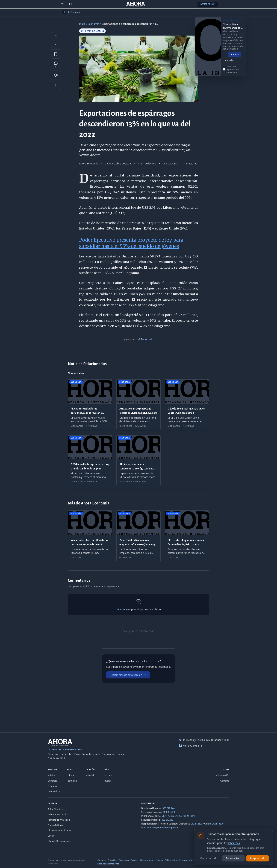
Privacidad (113, 860)
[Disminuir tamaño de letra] (56, 44)
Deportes (52, 781)
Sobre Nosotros (55, 809)
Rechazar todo (209, 858)
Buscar (108, 781)
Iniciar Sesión (208, 4)
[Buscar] (71, 4)
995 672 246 (169, 808)
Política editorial (172, 860)
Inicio (82, 24)
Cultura (70, 775)
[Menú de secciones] (62, 4)
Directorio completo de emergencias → (161, 828)
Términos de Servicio (129, 860)
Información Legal (57, 815)
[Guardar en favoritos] (56, 54)
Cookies (52, 836)
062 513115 (190, 816)
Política (51, 775)
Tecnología (72, 781)
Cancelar (230, 63)
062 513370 (218, 824)
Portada (108, 775)
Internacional (54, 791)
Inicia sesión (123, 609)
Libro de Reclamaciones (59, 841)
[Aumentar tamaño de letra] (56, 36)
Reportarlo (147, 339)
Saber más (234, 843)
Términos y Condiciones (59, 830)
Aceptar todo (258, 858)
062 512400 (197, 824)
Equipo (160, 860)
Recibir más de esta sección (128, 675)
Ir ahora (235, 56)
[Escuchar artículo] (56, 75)
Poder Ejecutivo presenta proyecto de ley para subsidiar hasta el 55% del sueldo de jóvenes (131, 243)
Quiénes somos (147, 860)
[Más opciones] (56, 86)
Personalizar (233, 858)
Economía (75, 12)
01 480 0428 (169, 812)
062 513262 (177, 816)
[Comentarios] (56, 65)
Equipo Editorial (56, 825)
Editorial (90, 775)
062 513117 (163, 816)
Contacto (225, 781)
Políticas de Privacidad (59, 820)
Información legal (190, 860)
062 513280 (167, 820)
